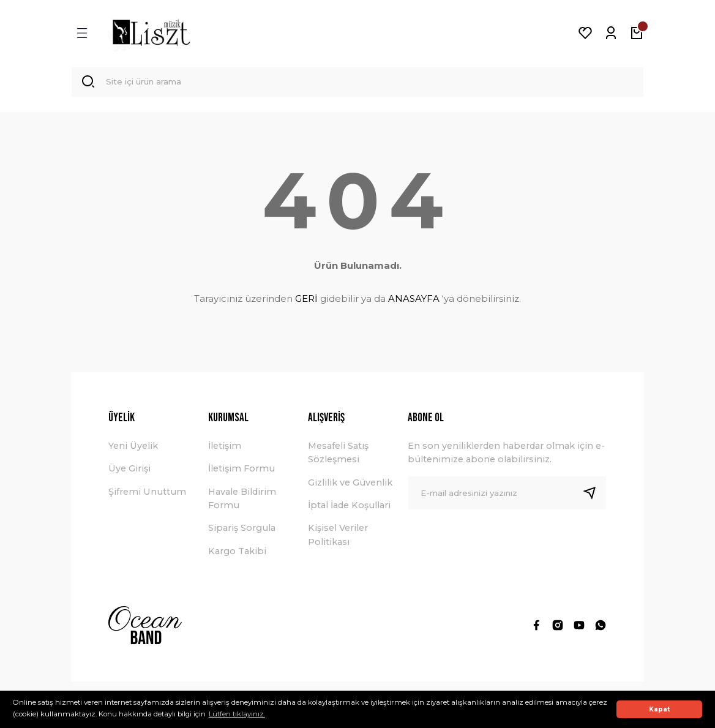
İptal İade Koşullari (349, 508)
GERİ (306, 302)
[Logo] (151, 33)
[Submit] (594, 496)
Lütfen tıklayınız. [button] (237, 714)
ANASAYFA (414, 302)
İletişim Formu (241, 472)
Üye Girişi (129, 472)
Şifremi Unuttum (147, 495)
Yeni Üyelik (133, 449)
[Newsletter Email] (507, 496)
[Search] (357, 83)
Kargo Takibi (237, 554)
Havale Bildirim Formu (242, 501)
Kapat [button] (660, 709)
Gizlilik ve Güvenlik (350, 486)
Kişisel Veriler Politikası (338, 538)
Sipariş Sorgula (242, 531)
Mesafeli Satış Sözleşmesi (338, 456)
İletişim (225, 449)
